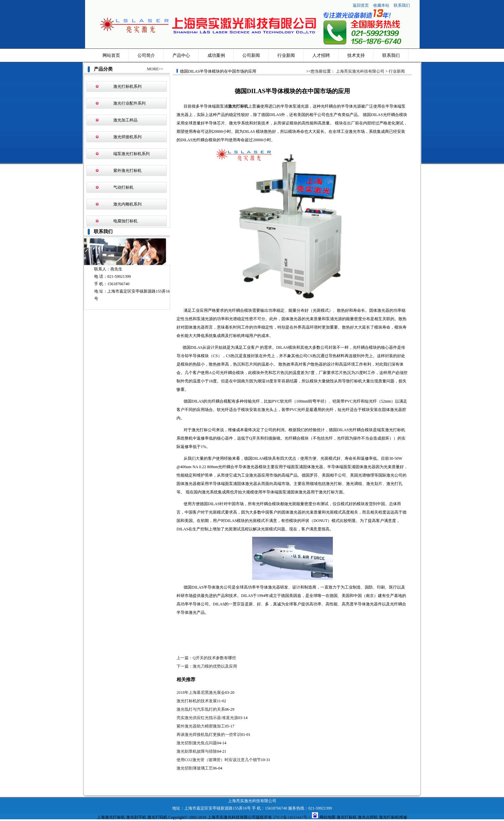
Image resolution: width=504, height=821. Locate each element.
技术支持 (356, 55)
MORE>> (155, 69)
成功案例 (216, 55)
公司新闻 (251, 55)
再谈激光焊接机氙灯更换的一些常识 (209, 735)
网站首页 (111, 55)
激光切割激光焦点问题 (197, 743)
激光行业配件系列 (129, 103)
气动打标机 (123, 187)
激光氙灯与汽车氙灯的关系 (201, 709)
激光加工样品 (125, 120)
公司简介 (146, 55)
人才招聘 (321, 55)
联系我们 (402, 5)
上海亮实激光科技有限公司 (360, 71)
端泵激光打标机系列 (131, 154)
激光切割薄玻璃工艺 (195, 768)
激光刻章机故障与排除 (197, 751)
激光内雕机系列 (127, 204)
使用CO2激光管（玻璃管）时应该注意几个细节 (219, 760)
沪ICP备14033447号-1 (292, 817)
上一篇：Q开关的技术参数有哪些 (206, 658)
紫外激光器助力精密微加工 (201, 726)
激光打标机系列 (127, 86)
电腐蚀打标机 (125, 221)
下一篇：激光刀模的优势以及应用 (207, 666)
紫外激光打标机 (127, 171)
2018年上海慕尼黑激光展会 (201, 693)
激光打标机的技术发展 (197, 701)
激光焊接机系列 (127, 137)
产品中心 (181, 55)
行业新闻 (286, 55)
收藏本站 (382, 5)
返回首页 (361, 5)
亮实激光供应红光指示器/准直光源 (207, 718)
